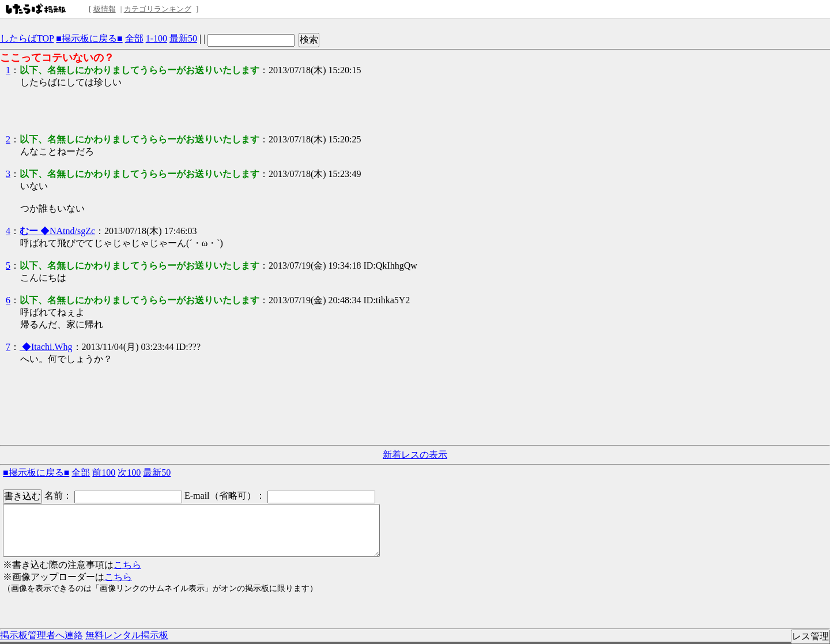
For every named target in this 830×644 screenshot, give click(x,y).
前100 (104, 472)
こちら (127, 565)
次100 (129, 472)
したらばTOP (27, 38)
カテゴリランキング (158, 9)
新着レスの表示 (415, 455)
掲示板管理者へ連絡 (41, 635)
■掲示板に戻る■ (89, 38)
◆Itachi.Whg (46, 347)
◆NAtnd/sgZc (57, 231)
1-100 (156, 38)
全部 (134, 38)
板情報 (105, 9)
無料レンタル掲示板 (127, 635)
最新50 (183, 38)
